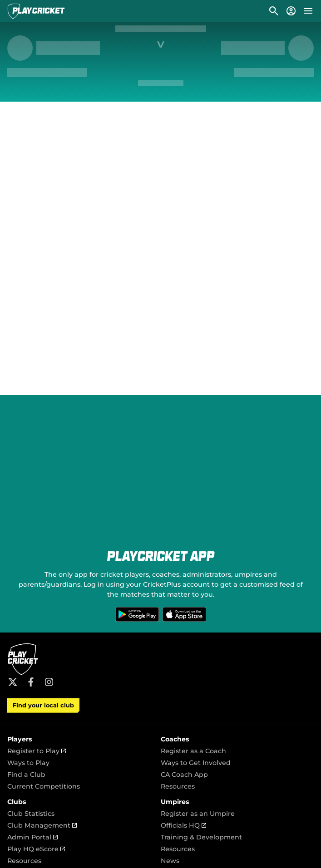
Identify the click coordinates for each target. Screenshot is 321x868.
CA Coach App (184, 775)
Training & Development (201, 837)
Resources (178, 786)
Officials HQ (183, 825)
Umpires (175, 802)
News (170, 861)
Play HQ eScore (36, 849)
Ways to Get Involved (196, 763)
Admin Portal (32, 837)
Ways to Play (28, 763)
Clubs (17, 802)
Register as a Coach (193, 751)
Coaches (175, 739)
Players (20, 739)
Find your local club (43, 705)
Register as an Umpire (198, 814)
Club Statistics (31, 814)
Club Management (42, 825)
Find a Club (26, 775)
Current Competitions (44, 786)
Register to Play (37, 751)
